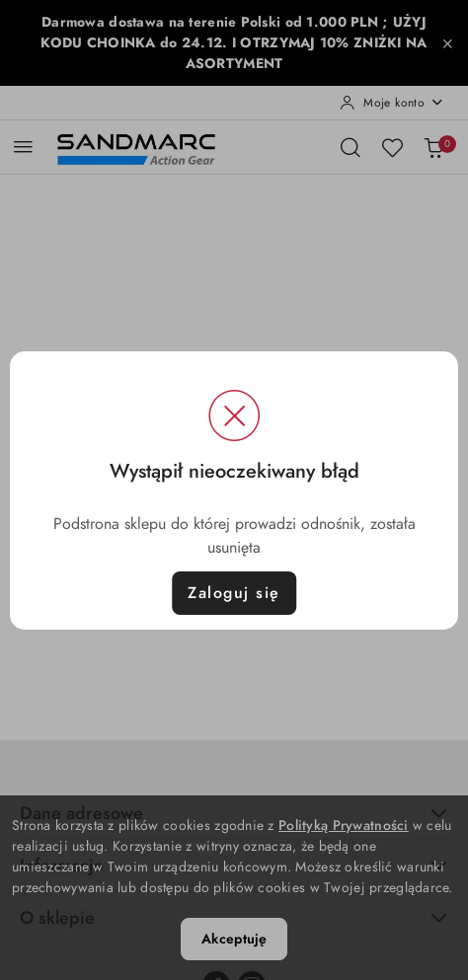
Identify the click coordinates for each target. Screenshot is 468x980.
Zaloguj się (234, 593)
